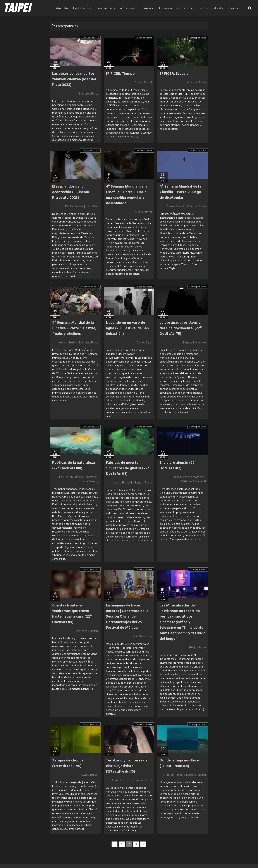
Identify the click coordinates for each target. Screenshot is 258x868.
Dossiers (232, 8)
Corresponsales (129, 8)
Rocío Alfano (197, 648)
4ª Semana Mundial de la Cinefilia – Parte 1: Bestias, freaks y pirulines (74, 328)
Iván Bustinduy (143, 636)
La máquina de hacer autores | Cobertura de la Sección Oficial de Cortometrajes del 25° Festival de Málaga (127, 617)
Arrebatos (63, 8)
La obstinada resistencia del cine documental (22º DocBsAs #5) (181, 328)
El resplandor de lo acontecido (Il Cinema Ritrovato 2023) (71, 192)
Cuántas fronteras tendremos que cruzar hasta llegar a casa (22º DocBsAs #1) (72, 614)
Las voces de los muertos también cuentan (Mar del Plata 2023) (74, 79)
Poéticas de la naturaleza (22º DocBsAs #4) (74, 466)
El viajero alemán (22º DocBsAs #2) (178, 466)
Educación (165, 8)
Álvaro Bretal (143, 82)
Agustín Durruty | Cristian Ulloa (132, 780)
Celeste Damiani (88, 631)
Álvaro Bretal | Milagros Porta (186, 206)
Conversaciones (105, 8)
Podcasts (217, 8)
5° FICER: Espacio (174, 74)
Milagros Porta (89, 94)
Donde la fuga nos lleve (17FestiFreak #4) (179, 763)
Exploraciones (82, 8)
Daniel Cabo (144, 343)
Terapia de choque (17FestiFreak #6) (68, 763)
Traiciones (149, 8)
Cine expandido (185, 8)
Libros (203, 8)
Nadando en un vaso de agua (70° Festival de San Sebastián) (127, 328)
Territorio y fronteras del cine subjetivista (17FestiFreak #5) (127, 766)
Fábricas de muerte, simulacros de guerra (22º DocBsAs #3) (128, 468)
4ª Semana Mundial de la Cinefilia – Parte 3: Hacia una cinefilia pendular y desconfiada (127, 195)
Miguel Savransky (194, 343)
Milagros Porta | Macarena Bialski (184, 775)
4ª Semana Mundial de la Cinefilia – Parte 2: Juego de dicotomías (180, 192)
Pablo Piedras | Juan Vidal (82, 206)
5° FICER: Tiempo (120, 74)
